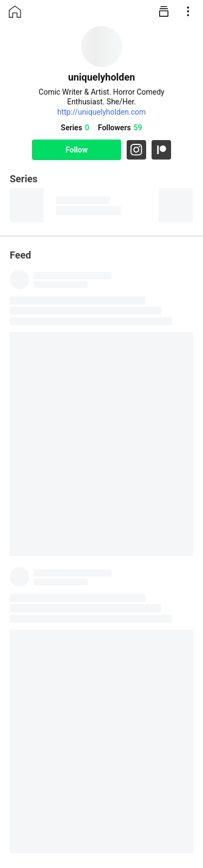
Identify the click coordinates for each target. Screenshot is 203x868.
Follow (77, 150)
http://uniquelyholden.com (102, 112)
